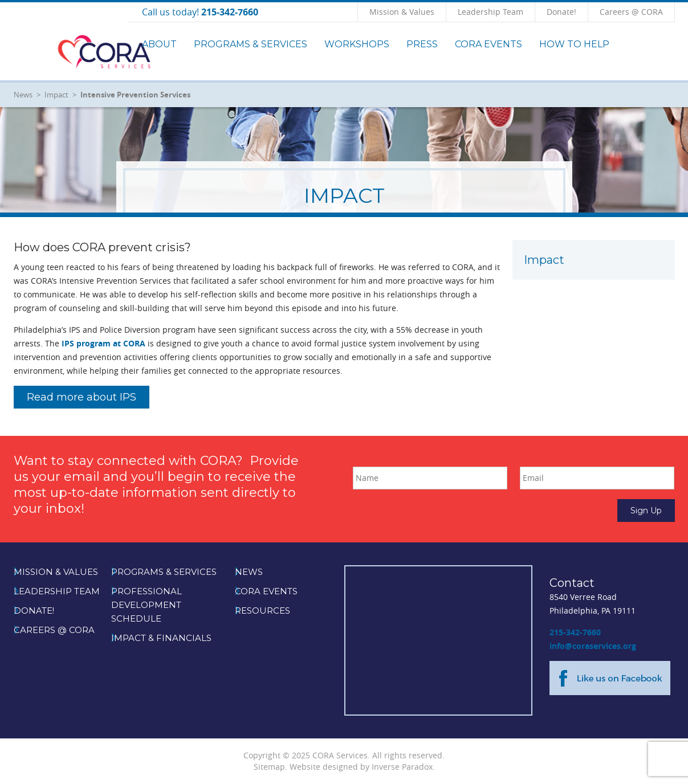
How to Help (574, 44)
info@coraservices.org (593, 646)
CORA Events (488, 44)
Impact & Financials (161, 638)
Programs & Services (251, 44)
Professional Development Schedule (146, 605)
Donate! (561, 12)
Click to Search (675, 12)
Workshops (357, 44)
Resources (262, 611)
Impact (56, 95)
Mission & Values (402, 12)
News (23, 95)
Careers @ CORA (631, 12)
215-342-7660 (575, 632)
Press (422, 44)
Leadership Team (490, 12)
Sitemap (269, 767)
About (159, 44)
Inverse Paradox (402, 767)
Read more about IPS (82, 397)
